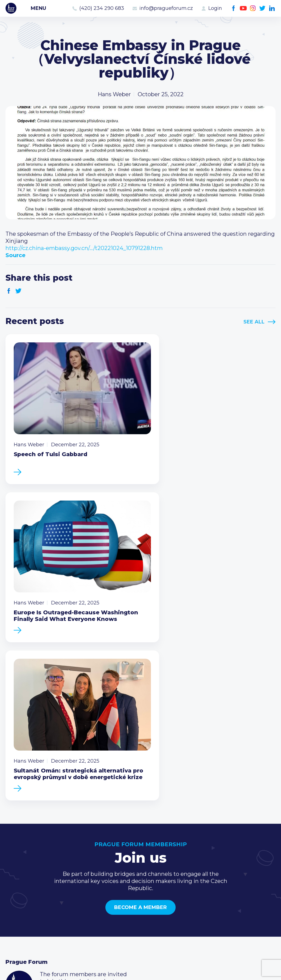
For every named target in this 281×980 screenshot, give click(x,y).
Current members (122, 869)
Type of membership (126, 878)
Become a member (140, 719)
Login (215, 8)
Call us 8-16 (204, 869)
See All (254, 322)
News (13, 869)
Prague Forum (11, 8)
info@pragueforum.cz (166, 8)
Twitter (262, 8)
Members (19, 887)
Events (15, 878)
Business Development (37, 896)
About (14, 913)
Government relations (35, 904)
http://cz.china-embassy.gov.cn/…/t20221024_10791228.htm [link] (84, 248)
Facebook (234, 8)
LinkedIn (272, 8)
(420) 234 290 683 (102, 8)
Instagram (253, 8)
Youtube (243, 8)
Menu (38, 8)
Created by (140, 969)
